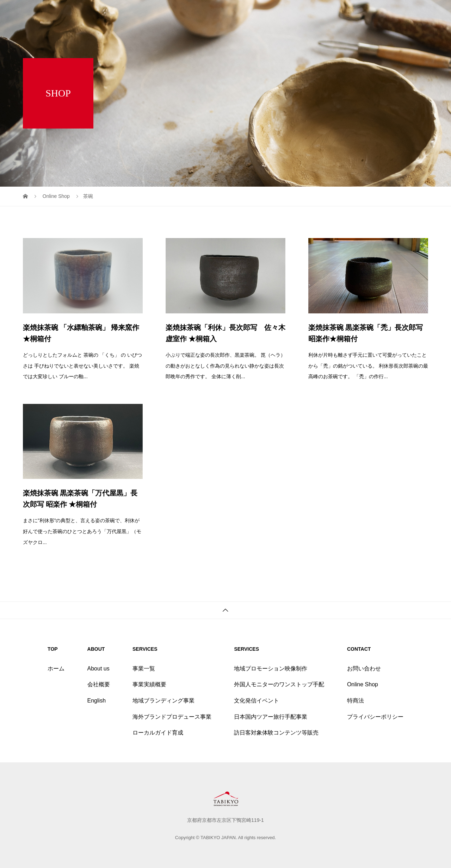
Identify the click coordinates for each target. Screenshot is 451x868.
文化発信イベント (257, 701)
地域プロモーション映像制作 (271, 669)
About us (98, 669)
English (97, 701)
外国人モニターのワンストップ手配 (279, 684)
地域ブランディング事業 (163, 701)
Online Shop (363, 684)
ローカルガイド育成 (158, 733)
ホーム (56, 669)
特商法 (356, 701)
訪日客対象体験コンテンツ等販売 (276, 733)
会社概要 (99, 684)
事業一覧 (144, 669)
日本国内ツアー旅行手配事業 (271, 717)
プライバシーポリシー (375, 717)
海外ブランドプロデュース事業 (172, 717)
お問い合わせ (364, 669)
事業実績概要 (149, 684)
